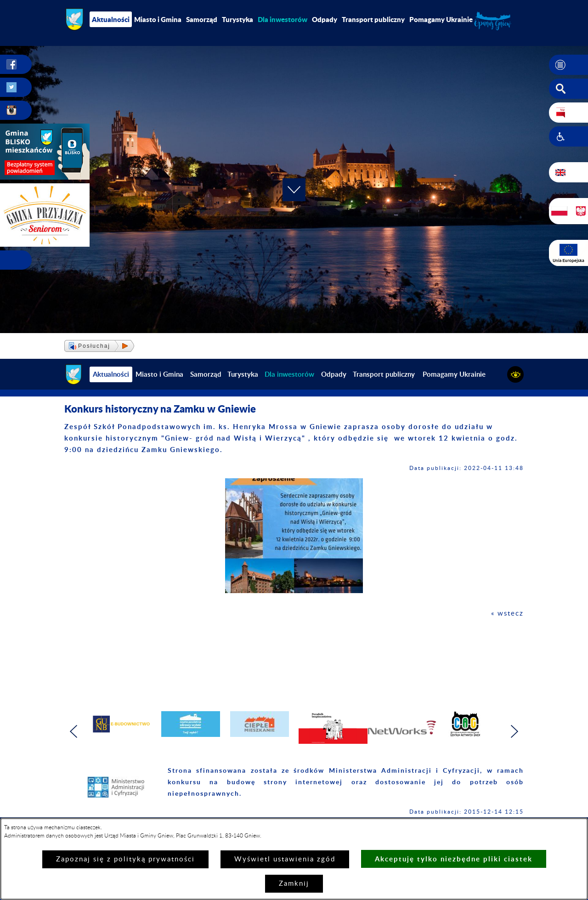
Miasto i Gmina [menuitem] (158, 19)
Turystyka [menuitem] (237, 19)
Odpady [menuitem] (325, 19)
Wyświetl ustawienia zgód (285, 859)
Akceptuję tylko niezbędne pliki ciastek (454, 859)
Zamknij (294, 884)
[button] (568, 65)
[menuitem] (283, 19)
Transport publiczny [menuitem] (373, 19)
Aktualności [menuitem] (111, 19)
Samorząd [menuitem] (202, 19)
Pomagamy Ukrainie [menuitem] (441, 19)
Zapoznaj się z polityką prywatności (125, 859)
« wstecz (507, 614)
